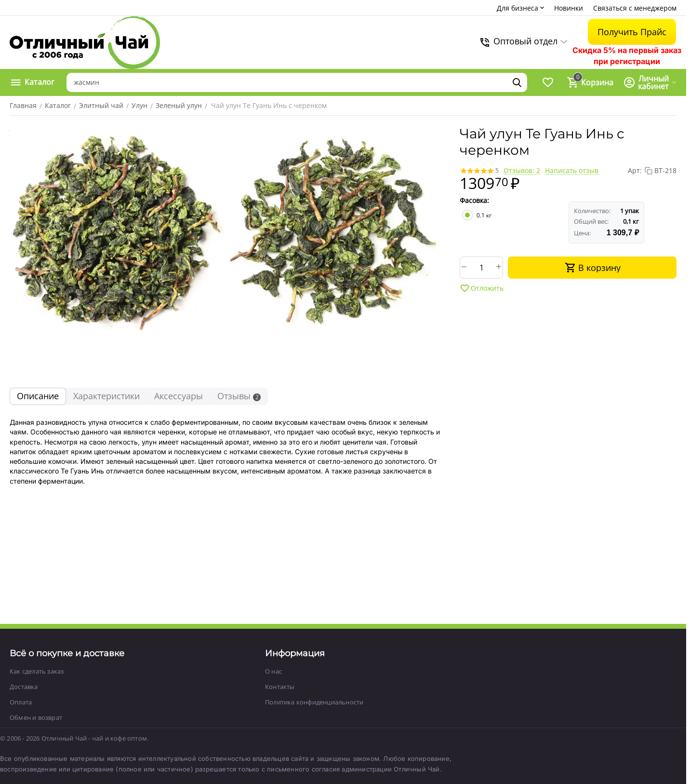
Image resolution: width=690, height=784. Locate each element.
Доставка (24, 687)
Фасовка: (474, 200)
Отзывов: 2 (522, 170)
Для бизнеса (521, 8)
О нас (273, 671)
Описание (38, 396)
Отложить (482, 288)
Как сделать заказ (37, 671)
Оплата (21, 702)
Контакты (280, 687)
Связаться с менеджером (635, 8)
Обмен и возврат (36, 717)
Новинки (569, 8)
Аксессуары (179, 396)
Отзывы (239, 396)
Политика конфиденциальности (314, 702)
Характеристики (106, 396)
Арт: (635, 170)
